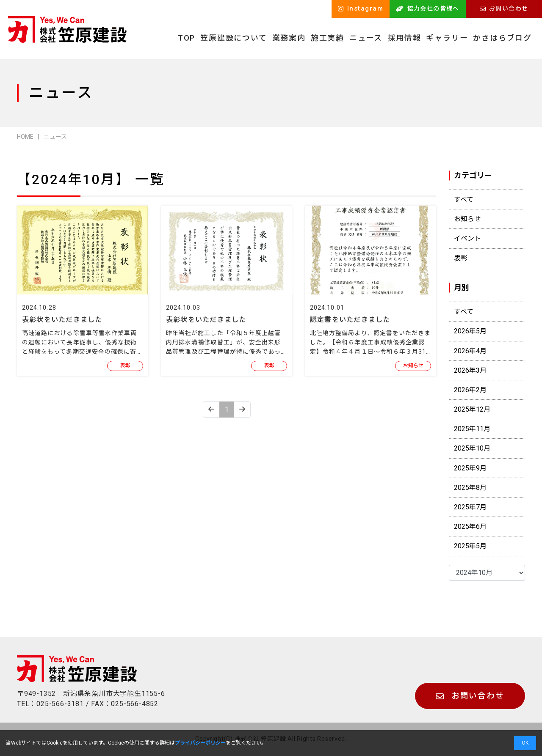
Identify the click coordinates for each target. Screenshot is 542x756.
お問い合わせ (504, 8)
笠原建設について (234, 38)
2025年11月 (472, 429)
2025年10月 (472, 448)
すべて (464, 199)
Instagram (361, 8)
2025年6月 (470, 526)
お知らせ (413, 366)
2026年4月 (470, 351)
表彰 (125, 366)
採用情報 (404, 38)
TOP (187, 38)
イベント (467, 238)
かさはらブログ (502, 38)
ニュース (366, 38)
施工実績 (328, 38)
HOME (25, 137)
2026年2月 (470, 390)
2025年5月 (470, 546)
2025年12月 (472, 409)
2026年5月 (470, 331)
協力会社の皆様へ (428, 8)
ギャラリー (447, 38)
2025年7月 (470, 507)
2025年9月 (470, 468)
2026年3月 (470, 370)
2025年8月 (470, 488)
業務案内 (289, 38)
